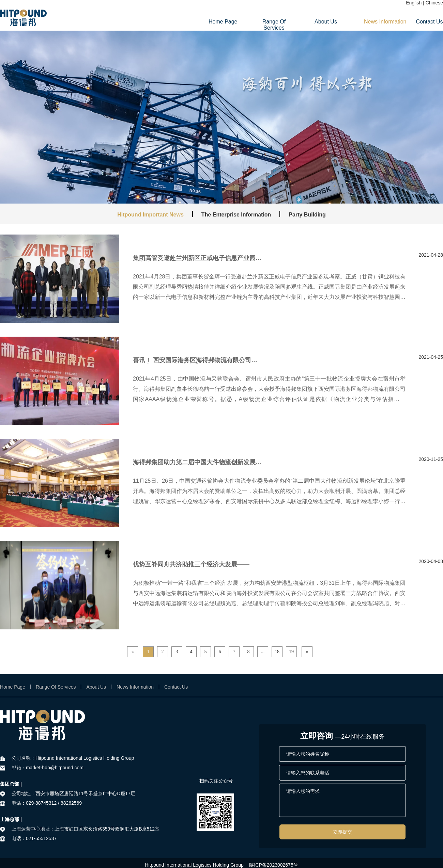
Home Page (222, 22)
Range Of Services (274, 25)
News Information (378, 22)
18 (277, 652)
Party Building (307, 215)
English (414, 3)
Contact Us (429, 22)
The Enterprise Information (236, 215)
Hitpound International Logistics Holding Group (194, 865)
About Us (326, 22)
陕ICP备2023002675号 (273, 865)
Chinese (434, 3)
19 (291, 652)
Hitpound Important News (150, 215)
